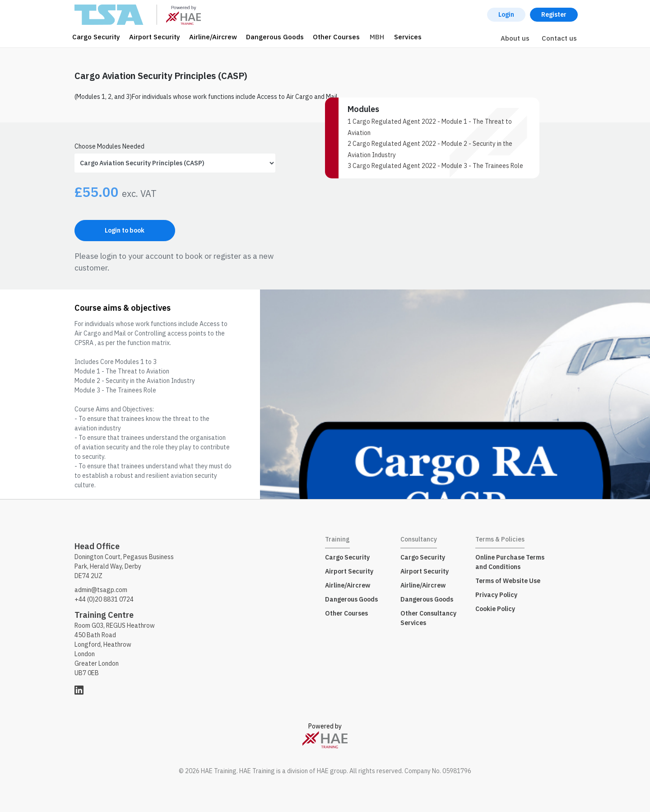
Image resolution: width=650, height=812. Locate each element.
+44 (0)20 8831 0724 (104, 599)
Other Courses (336, 37)
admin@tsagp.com (101, 590)
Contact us (559, 38)
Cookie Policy (495, 609)
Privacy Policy (496, 595)
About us (515, 38)
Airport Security (155, 37)
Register (554, 14)
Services (408, 37)
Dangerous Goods (275, 37)
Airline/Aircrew (213, 37)
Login (506, 14)
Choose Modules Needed (109, 146)
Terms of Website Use (508, 581)
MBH (377, 37)
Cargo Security (96, 37)
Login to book (125, 230)
